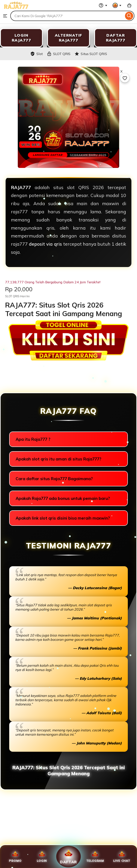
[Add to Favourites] (125, 78)
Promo (15, 857)
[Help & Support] (103, 5)
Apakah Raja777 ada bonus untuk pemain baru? (63, 498)
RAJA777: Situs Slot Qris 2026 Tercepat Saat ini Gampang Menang (69, 771)
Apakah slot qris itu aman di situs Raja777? (58, 459)
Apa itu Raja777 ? (33, 439)
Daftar (68, 856)
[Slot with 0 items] (129, 5)
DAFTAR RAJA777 (116, 38)
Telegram (95, 857)
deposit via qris (45, 244)
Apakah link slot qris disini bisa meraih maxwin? (63, 518)
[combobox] (67, 16)
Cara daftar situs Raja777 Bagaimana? (54, 479)
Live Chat (122, 857)
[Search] (129, 16)
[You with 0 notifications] (117, 5)
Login (42, 857)
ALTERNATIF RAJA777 (69, 38)
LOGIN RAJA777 (22, 38)
